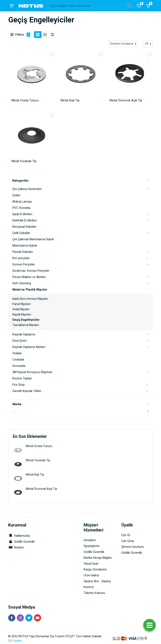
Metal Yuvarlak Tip (38, 460)
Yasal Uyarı (91, 564)
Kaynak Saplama (24, 334)
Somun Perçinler (24, 264)
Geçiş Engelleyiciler (26, 320)
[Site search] (86, 6)
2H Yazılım (15, 641)
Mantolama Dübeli (25, 246)
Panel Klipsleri (21, 304)
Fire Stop (19, 385)
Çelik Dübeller (21, 233)
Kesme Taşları (22, 378)
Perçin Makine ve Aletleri (29, 277)
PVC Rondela (21, 208)
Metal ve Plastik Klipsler (30, 290)
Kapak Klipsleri (22, 314)
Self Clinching (22, 283)
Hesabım (90, 540)
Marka (80, 404)
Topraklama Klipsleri (26, 325)
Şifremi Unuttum (133, 547)
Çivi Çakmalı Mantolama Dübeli (33, 239)
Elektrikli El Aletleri (25, 220)
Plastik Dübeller (23, 252)
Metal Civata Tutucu (39, 446)
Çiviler (16, 195)
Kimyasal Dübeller (24, 227)
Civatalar (18, 360)
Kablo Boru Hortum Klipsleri (30, 299)
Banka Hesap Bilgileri (98, 558)
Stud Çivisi (19, 341)
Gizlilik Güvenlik (24, 542)
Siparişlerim (92, 546)
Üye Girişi (128, 541)
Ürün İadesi (91, 575)
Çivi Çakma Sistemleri (27, 189)
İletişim (19, 547)
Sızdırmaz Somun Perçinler (31, 271)
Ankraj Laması (22, 202)
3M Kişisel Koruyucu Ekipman (32, 372)
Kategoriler (80, 181)
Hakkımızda (19, 536)
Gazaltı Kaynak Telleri (27, 391)
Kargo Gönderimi (95, 569)
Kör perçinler (21, 258)
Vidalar (17, 353)
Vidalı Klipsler (21, 309)
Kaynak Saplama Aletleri (29, 347)
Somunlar (19, 366)
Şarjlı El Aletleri (22, 214)
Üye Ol (126, 535)
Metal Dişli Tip (35, 475)
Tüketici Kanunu (94, 593)
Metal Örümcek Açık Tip (42, 489)
